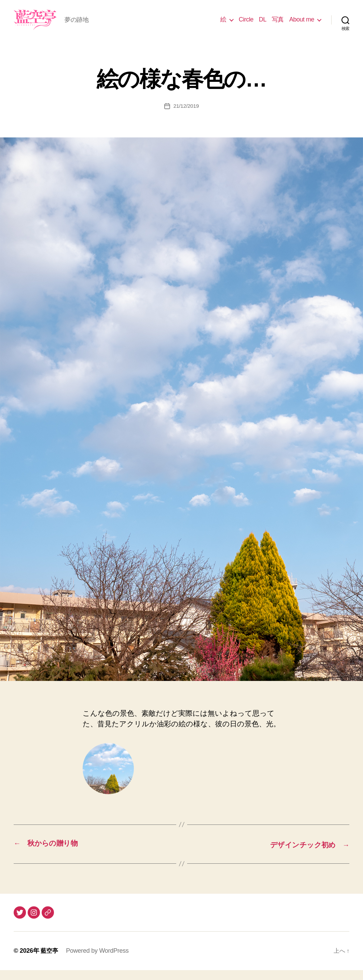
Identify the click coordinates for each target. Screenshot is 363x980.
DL (263, 25)
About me (302, 25)
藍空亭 (50, 961)
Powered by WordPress (98, 961)
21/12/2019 (186, 116)
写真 (278, 25)
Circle (246, 25)
